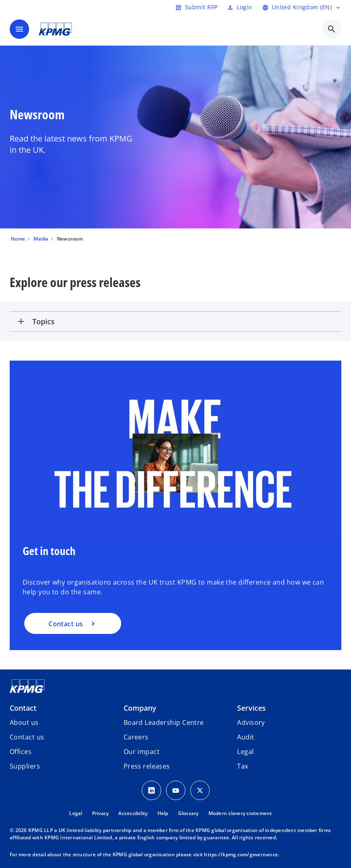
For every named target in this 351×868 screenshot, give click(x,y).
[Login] (240, 7)
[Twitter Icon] (200, 790)
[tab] (175, 321)
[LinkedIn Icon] (151, 790)
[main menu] (19, 29)
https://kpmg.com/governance (241, 854)
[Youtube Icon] (176, 790)
